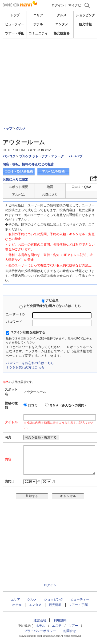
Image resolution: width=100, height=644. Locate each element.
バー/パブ (76, 156)
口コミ (33, 405)
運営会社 (40, 620)
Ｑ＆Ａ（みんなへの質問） (68, 405)
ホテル (38, 24)
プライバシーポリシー (40, 631)
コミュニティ (38, 33)
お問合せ (70, 631)
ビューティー (15, 24)
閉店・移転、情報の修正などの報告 (28, 164)
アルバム (18, 195)
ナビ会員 (52, 300)
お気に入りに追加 (15, 179)
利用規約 (60, 620)
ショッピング (85, 15)
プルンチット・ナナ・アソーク (42, 156)
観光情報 (85, 24)
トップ (15, 15)
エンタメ (62, 24)
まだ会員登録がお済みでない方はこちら (52, 306)
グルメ (62, 15)
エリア (38, 15)
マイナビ (75, 5)
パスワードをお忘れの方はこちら (30, 363)
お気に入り (50, 195)
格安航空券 (62, 33)
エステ (57, 626)
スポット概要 (18, 187)
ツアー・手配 (15, 33)
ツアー (73, 626)
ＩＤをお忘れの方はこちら (25, 367)
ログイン (58, 5)
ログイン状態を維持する (28, 332)
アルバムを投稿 (53, 171)
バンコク (9, 156)
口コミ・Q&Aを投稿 (19, 171)
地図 (50, 187)
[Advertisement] (50, 68)
